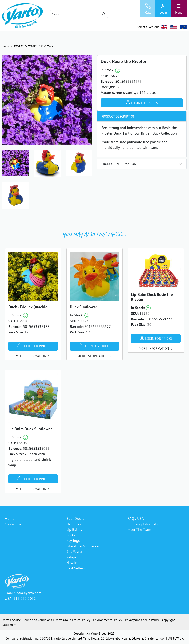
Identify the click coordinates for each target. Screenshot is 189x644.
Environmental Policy (108, 620)
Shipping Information (145, 524)
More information (33, 356)
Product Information (119, 164)
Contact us (13, 524)
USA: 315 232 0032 (20, 598)
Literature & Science (82, 546)
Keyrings (73, 540)
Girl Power (74, 551)
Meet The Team (139, 529)
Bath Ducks (75, 518)
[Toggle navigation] (179, 8)
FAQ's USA (136, 518)
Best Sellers (76, 568)
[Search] (79, 14)
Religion (73, 557)
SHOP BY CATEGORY (25, 46)
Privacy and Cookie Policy (142, 620)
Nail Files (74, 524)
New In (72, 562)
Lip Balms (74, 529)
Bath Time (47, 46)
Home (6, 46)
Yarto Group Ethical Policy (73, 620)
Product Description (118, 116)
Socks (71, 535)
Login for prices (142, 102)
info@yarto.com (29, 593)
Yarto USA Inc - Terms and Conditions (27, 620)
